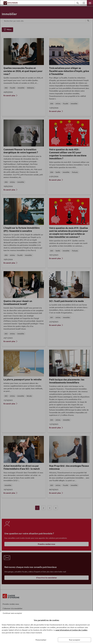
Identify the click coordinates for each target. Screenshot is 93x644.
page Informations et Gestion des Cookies (72, 630)
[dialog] (46, 322)
